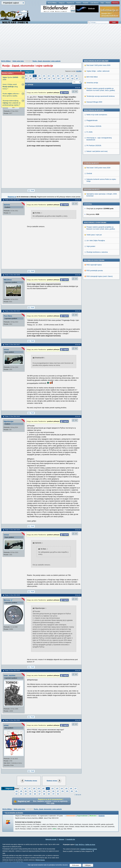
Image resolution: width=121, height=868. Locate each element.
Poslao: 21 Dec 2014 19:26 (12, 311)
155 (49, 791)
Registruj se (70, 3)
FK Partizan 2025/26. (94, 304)
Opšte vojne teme (18, 61)
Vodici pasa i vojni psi (94, 170)
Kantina (79, 3)
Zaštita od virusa (90, 845)
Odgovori (29, 72)
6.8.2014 (79, 71)
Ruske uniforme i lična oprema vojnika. (11, 95)
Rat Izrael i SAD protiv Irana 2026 (98, 103)
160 (45, 79)
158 (36, 79)
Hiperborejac (9, 421)
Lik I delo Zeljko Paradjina (96, 176)
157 (31, 79)
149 (72, 76)
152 (35, 791)
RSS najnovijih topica (94, 200)
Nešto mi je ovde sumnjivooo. (97, 273)
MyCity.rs (82, 845)
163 (58, 79)
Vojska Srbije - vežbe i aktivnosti (98, 230)
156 (26, 79)
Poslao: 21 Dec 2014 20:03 (12, 671)
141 (35, 76)
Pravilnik (86, 3)
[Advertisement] (61, 43)
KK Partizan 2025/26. (94, 285)
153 (39, 791)
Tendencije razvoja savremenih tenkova (101, 255)
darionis (7, 205)
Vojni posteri (91, 181)
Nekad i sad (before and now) (97, 310)
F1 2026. (90, 291)
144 (48, 76)
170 (53, 794)
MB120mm (8, 280)
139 (25, 76)
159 (40, 79)
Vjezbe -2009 (11, 78)
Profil (32, 190)
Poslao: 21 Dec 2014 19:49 (12, 595)
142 (39, 76)
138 (34, 789)
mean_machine (9, 675)
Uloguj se (62, 3)
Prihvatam (76, 865)
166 (72, 79)
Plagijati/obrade (92, 279)
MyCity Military (52, 3)
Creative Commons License (89, 849)
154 (44, 791)
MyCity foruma (40, 860)
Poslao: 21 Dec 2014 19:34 (12, 416)
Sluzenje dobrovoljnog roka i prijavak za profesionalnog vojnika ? (11, 103)
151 (30, 791)
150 (76, 76)
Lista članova (94, 3)
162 (54, 79)
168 (44, 794)
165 (68, 79)
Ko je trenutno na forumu (14, 813)
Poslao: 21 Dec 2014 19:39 (12, 530)
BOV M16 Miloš (92, 236)
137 (29, 789)
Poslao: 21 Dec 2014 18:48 (12, 275)
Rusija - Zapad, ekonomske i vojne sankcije (47, 61)
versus (6, 350)
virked (6, 725)
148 (67, 76)
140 (30, 76)
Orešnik (89, 109)
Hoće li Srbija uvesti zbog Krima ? (10, 87)
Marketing (115, 3)
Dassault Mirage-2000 (94, 261)
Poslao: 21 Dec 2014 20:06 (12, 720)
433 (58, 794)
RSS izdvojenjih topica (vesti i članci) (100, 211)
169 (49, 794)
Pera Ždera (8, 316)
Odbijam (88, 865)
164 (63, 79)
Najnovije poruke (51, 839)
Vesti (77, 845)
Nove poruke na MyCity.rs (94, 269)
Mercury (7, 600)
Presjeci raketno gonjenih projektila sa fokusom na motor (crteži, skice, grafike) (101, 163)
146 (58, 76)
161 (49, 79)
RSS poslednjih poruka (95, 206)
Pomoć (108, 3)
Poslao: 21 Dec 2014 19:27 (12, 345)
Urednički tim (71, 839)
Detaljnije (102, 816)
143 (44, 76)
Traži (102, 3)
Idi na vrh (78, 795)
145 (53, 76)
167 (77, 79)
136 (25, 789)
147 (62, 76)
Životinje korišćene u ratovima (97, 187)
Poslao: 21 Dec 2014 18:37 (12, 200)
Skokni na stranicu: (65, 82)
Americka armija (92, 241)
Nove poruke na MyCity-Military (96, 220)
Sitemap (61, 839)
